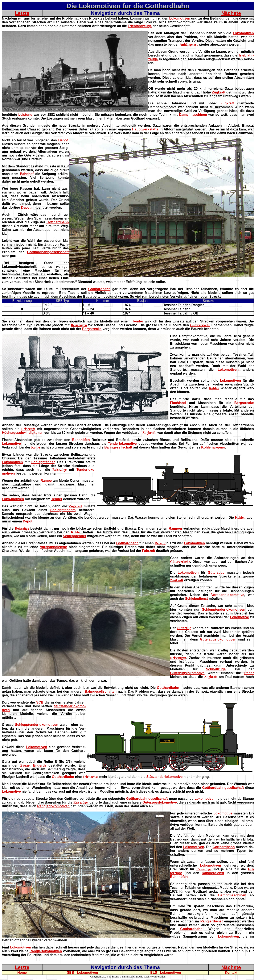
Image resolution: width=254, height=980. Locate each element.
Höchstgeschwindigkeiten (23, 433)
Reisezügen (79, 325)
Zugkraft (219, 92)
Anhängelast (189, 44)
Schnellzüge (216, 669)
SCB (40, 702)
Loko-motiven (13, 499)
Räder (249, 673)
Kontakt (231, 973)
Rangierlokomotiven (53, 806)
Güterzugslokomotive (187, 673)
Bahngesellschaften (101, 691)
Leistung (25, 115)
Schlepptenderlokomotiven (224, 610)
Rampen (175, 528)
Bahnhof (27, 174)
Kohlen (214, 388)
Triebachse (90, 777)
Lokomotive (11, 444)
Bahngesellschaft (118, 447)
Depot (63, 140)
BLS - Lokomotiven (166, 973)
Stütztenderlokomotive (164, 777)
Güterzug (184, 628)
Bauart (25, 765)
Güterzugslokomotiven (218, 639)
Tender (138, 321)
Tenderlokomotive (122, 444)
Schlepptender (43, 462)
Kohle (36, 447)
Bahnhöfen (81, 440)
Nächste (231, 13)
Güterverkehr (200, 325)
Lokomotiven (180, 18)
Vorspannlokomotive (228, 595)
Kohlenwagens (213, 447)
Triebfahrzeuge (140, 26)
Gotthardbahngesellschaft (48, 252)
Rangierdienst (213, 873)
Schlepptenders (63, 510)
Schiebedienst (196, 599)
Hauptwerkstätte (145, 129)
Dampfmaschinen (193, 115)
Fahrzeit (149, 551)
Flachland (178, 403)
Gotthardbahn (58, 222)
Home (22, 973)
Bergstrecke (92, 329)
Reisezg (160, 543)
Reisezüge (28, 429)
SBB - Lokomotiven (83, 973)
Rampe (46, 481)
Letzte (22, 13)
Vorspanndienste (54, 547)
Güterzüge (216, 573)
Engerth (39, 765)
